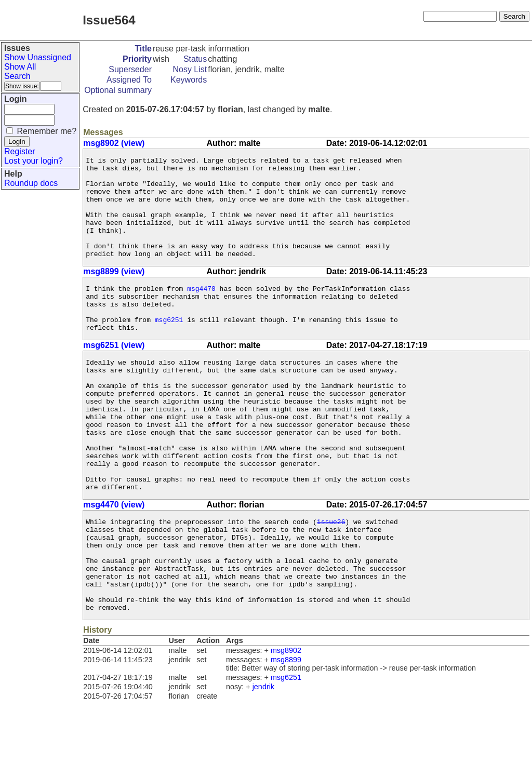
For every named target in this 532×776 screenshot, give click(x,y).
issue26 (331, 579)
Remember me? (46, 131)
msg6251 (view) (114, 375)
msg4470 (201, 310)
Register (20, 151)
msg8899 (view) (114, 292)
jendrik (263, 761)
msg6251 (169, 347)
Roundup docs (31, 183)
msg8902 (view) (114, 143)
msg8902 (286, 725)
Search (17, 76)
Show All (20, 67)
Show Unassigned (38, 57)
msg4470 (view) (114, 561)
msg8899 (286, 734)
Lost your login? (34, 161)
